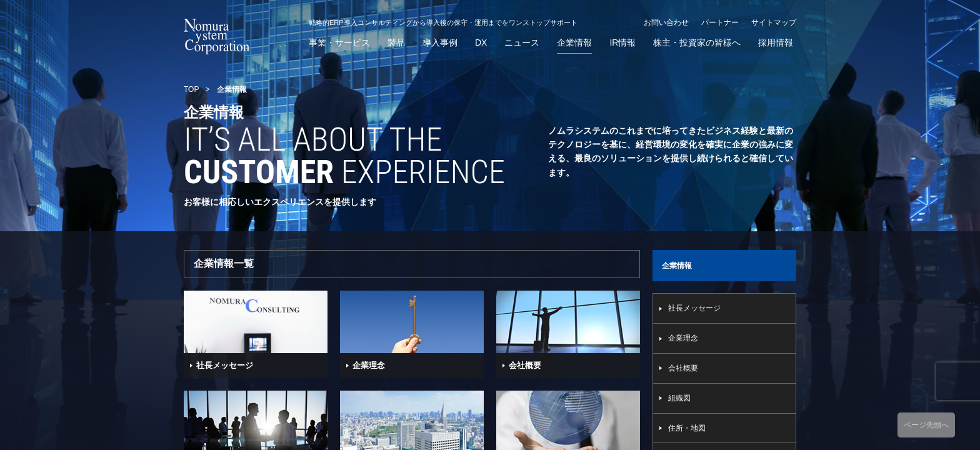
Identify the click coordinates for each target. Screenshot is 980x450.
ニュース (522, 43)
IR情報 (622, 43)
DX (481, 43)
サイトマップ (774, 22)
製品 (396, 43)
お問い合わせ (666, 22)
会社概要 (683, 368)
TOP (191, 89)
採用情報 (776, 43)
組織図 (679, 398)
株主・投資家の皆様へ (697, 43)
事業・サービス (339, 43)
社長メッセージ (694, 308)
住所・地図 (687, 428)
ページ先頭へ (926, 425)
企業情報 (574, 43)
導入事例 (440, 43)
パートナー (720, 22)
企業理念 (683, 338)
